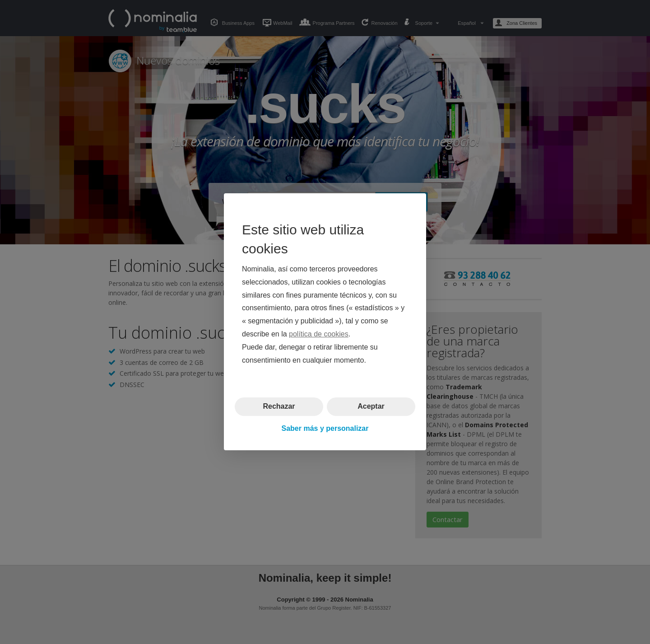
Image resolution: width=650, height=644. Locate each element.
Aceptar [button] (371, 407)
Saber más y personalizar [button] (325, 428)
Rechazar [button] (279, 407)
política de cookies (319, 334)
